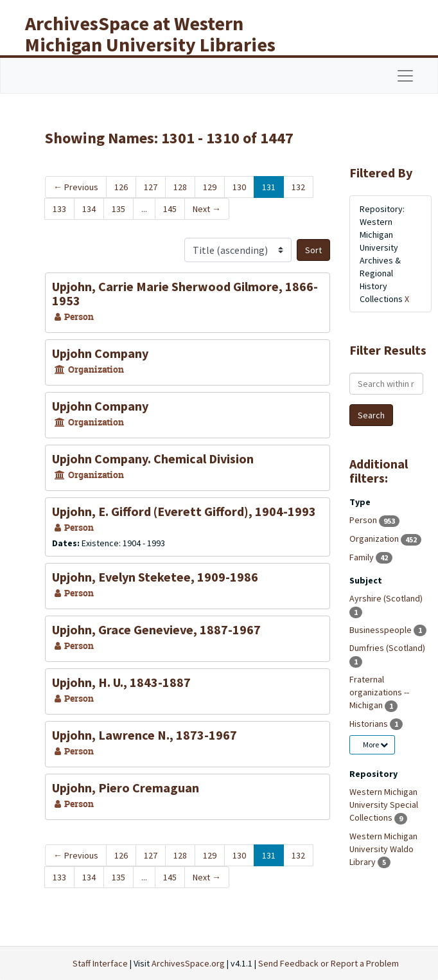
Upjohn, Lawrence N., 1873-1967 (145, 735)
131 (269, 187)
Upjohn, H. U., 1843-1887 (121, 682)
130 (239, 187)
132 (298, 187)
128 (180, 187)
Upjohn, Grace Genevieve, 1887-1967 (156, 629)
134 (89, 209)
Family (363, 557)
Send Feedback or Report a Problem (328, 963)
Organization (375, 539)
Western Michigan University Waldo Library (383, 849)
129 (210, 187)
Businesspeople (381, 630)
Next (207, 209)
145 (170, 209)
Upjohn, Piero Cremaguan (126, 788)
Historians (370, 724)
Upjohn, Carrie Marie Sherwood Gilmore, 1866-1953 (185, 293)
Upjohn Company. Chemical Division (153, 459)
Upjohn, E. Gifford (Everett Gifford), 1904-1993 (184, 511)
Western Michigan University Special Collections (384, 805)
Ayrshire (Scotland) (386, 598)
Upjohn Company (100, 353)
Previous (76, 187)
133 (59, 209)
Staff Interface (100, 963)
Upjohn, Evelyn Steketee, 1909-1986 (155, 577)
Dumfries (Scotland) (387, 648)
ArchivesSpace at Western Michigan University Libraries (150, 34)
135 (118, 209)
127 (151, 187)
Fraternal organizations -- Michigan (379, 692)
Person (364, 520)
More (375, 744)
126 (121, 187)
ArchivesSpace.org (188, 963)
